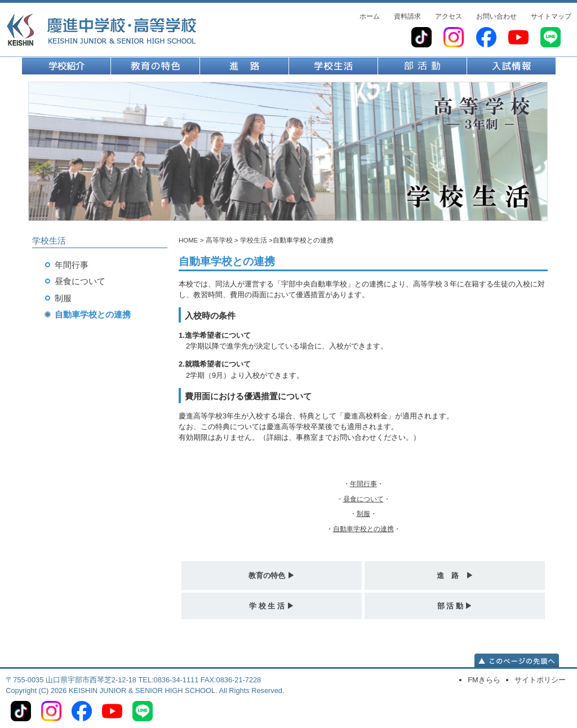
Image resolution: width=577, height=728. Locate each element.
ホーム (370, 16)
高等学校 (219, 240)
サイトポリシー (540, 680)
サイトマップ (551, 16)
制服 (63, 298)
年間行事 (72, 265)
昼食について (80, 281)
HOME (188, 240)
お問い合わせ (496, 16)
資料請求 (407, 16)
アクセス (449, 16)
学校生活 (254, 240)
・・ (363, 484)
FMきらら (484, 680)
